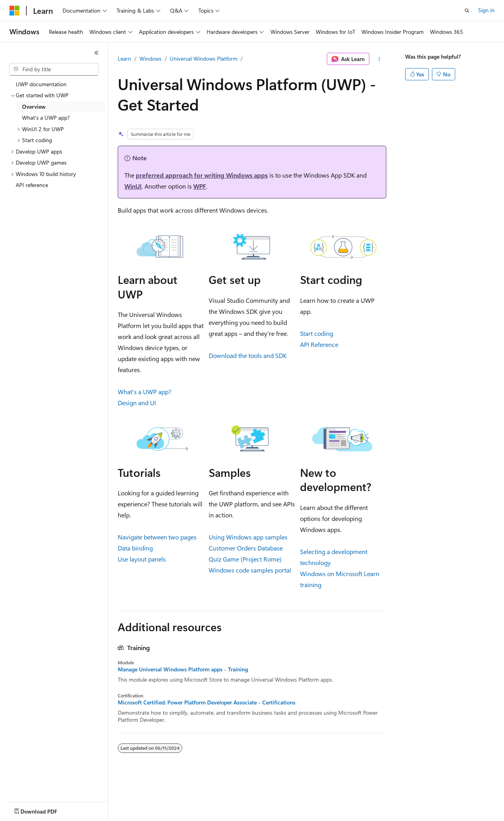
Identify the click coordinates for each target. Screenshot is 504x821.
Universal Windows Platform (204, 58)
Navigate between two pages (157, 537)
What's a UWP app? (145, 392)
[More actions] (379, 59)
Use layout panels (142, 559)
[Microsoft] (15, 11)
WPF (200, 186)
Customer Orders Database (246, 548)
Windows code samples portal (250, 570)
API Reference (319, 344)
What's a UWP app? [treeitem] (46, 118)
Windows (150, 58)
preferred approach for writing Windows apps (202, 175)
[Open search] (467, 11)
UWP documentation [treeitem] (41, 84)
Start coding (317, 333)
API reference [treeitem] (32, 185)
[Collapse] (96, 53)
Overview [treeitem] (34, 107)
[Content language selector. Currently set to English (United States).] (45, 810)
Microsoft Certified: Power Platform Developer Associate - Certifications (207, 702)
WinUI (133, 186)
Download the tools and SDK (248, 355)
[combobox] (54, 69)
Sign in (486, 10)
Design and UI (137, 403)
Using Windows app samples (248, 537)
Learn (124, 58)
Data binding (135, 548)
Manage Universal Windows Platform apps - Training (183, 669)
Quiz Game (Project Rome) (245, 559)
